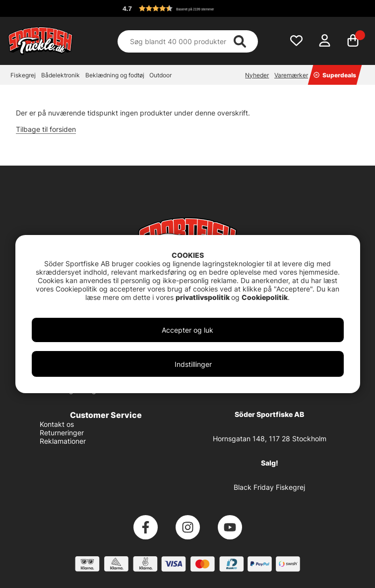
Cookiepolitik (265, 297)
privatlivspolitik (203, 297)
